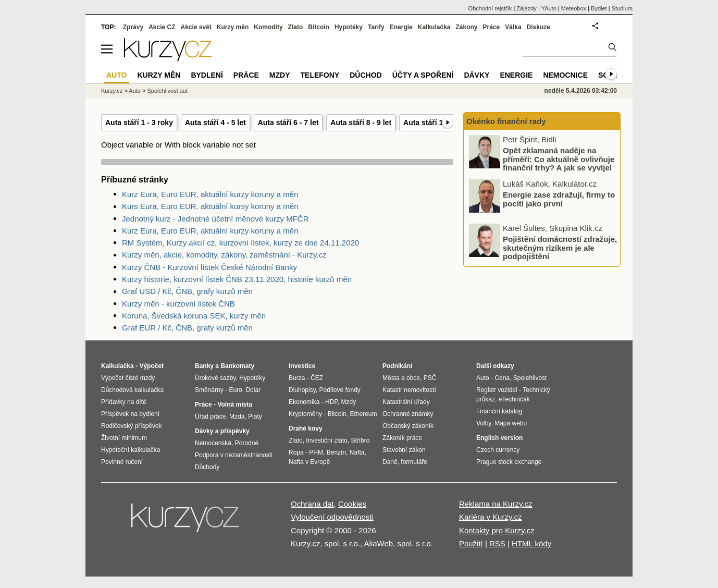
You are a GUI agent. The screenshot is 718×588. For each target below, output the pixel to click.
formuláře (414, 462)
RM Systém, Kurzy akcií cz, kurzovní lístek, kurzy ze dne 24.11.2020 (240, 243)
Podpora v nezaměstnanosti (234, 455)
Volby (484, 423)
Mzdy (280, 75)
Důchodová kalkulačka (132, 390)
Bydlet (599, 8)
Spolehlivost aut (167, 91)
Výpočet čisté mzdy (128, 378)
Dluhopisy (302, 390)
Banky (204, 366)
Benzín (336, 452)
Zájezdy (527, 8)
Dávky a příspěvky (222, 431)
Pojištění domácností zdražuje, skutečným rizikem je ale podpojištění (560, 248)
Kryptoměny (305, 414)
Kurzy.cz (112, 91)
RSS (497, 543)
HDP (331, 402)
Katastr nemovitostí (409, 390)
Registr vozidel (497, 390)
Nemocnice (565, 75)
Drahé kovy (306, 428)
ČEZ (317, 378)
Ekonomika (304, 402)
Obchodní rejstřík (490, 8)
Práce (492, 27)
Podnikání (397, 366)
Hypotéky (349, 27)
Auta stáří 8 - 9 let (361, 123)
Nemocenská (213, 443)
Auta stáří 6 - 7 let (288, 123)
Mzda (237, 416)
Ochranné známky (408, 414)
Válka (513, 27)
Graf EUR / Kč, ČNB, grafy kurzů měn (187, 328)
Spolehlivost (530, 378)
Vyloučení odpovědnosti (332, 517)
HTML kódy (531, 543)
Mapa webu (511, 423)
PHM (316, 452)
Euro (235, 390)
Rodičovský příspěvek (132, 426)
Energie (401, 27)
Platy (255, 416)
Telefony (320, 75)
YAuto (549, 8)
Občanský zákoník (408, 426)
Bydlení (207, 75)
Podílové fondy (339, 390)
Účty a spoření (423, 75)
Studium (622, 8)
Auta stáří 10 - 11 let (438, 123)
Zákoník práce (402, 438)
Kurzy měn (233, 27)
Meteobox (574, 8)
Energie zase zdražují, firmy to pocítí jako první (559, 199)
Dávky (476, 75)
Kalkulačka (434, 27)
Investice (302, 366)
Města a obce (401, 378)
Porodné (247, 443)
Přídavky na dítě (124, 402)
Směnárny (209, 390)
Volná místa (234, 405)
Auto (135, 91)
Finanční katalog (499, 411)
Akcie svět (196, 27)
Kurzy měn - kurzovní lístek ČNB (178, 304)
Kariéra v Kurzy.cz (491, 517)
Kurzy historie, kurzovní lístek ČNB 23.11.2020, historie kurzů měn (237, 279)
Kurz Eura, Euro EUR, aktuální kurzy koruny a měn (210, 194)
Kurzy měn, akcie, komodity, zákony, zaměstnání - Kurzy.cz (224, 255)
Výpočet (151, 366)
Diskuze (539, 27)
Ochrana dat (312, 504)
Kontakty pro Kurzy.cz (497, 530)
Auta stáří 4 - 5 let (215, 123)
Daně (390, 462)
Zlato (296, 27)
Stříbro (360, 440)
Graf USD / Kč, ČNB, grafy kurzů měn (187, 291)
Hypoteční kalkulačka (131, 450)
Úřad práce (210, 416)
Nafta (357, 452)
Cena (502, 378)
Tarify (376, 27)
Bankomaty (237, 366)
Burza (297, 378)
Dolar (253, 390)
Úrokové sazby (215, 378)
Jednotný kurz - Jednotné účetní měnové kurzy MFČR (215, 219)
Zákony (466, 27)
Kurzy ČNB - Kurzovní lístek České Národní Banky (209, 267)
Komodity (268, 27)
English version (499, 438)
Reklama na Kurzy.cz (496, 504)
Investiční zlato (326, 440)
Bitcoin (319, 27)
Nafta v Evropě (309, 462)
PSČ (430, 378)
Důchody (207, 467)
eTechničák (514, 399)
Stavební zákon (404, 450)
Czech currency (498, 450)
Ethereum (363, 414)
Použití (471, 543)
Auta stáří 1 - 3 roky (139, 123)
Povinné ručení (122, 462)
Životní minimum (124, 438)
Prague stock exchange (509, 462)
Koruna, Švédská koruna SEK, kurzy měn (194, 316)
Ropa (296, 452)
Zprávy (133, 27)
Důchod (366, 75)
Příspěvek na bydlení (130, 414)
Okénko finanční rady (506, 121)
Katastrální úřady (406, 402)
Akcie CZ (162, 27)
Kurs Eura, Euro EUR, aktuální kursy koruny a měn (210, 206)
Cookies (352, 504)
